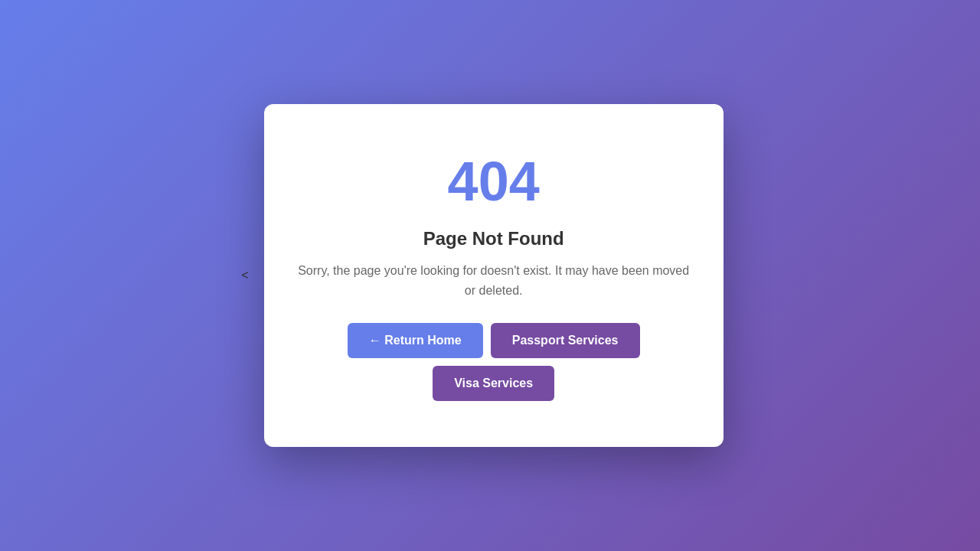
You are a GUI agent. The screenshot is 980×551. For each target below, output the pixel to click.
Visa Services (493, 383)
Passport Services (565, 340)
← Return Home (415, 340)
